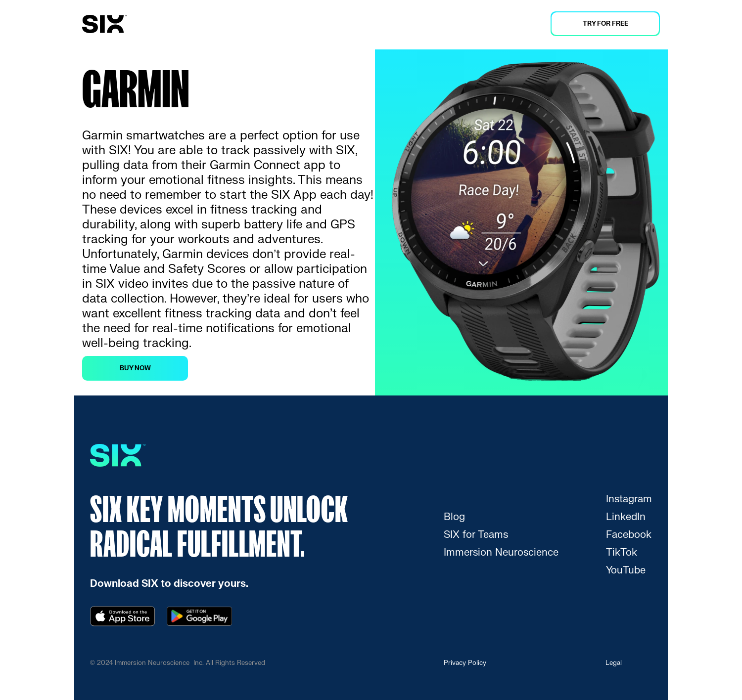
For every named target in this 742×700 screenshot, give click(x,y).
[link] (454, 517)
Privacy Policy (465, 663)
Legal (614, 663)
